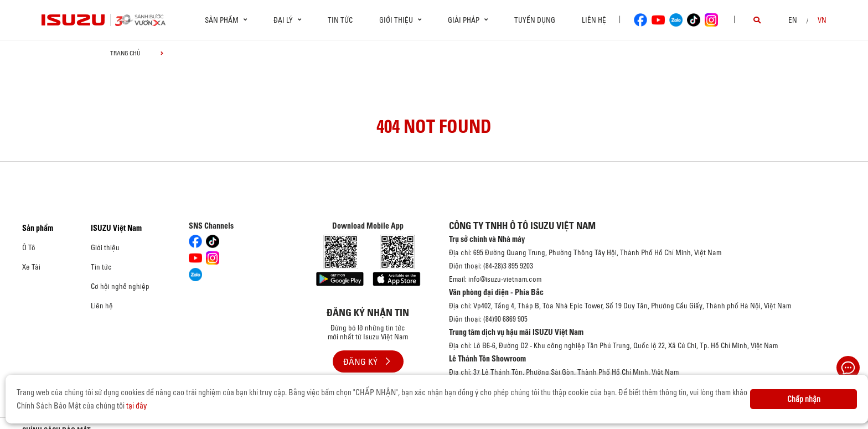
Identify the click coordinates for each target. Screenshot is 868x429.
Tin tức (340, 20)
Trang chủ (125, 53)
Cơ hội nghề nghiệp (120, 286)
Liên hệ (594, 20)
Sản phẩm (38, 228)
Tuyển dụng (535, 20)
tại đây (136, 406)
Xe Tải (31, 267)
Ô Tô (29, 247)
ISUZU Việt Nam (116, 228)
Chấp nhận (804, 399)
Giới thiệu (105, 247)
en (793, 20)
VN (822, 20)
